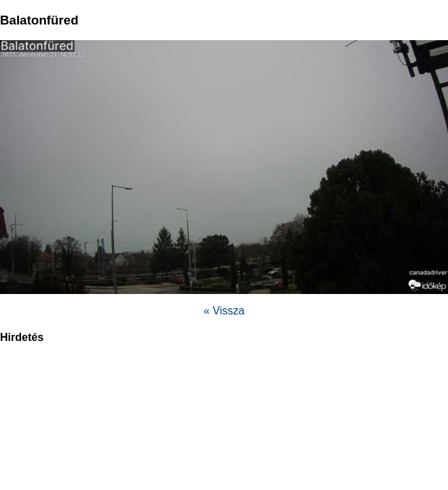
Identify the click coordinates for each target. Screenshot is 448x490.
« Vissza (224, 311)
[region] (224, 399)
